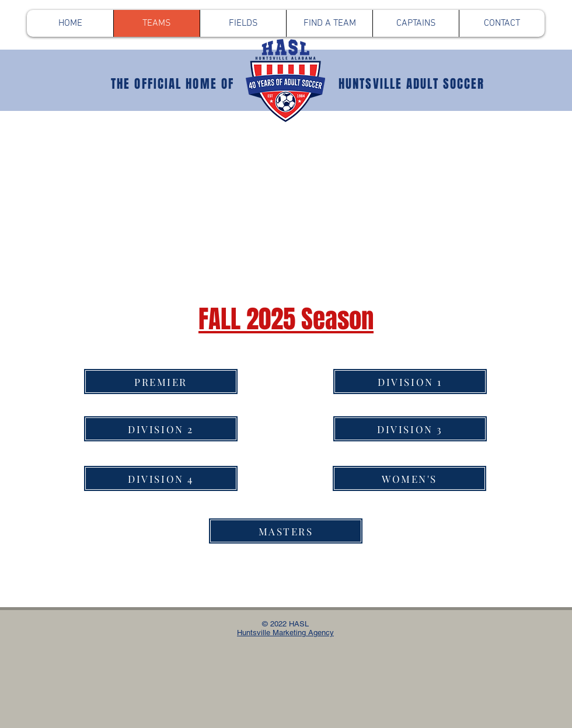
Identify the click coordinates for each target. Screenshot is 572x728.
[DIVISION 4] (161, 478)
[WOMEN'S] (409, 478)
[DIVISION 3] (410, 429)
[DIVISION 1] (410, 382)
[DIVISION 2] (161, 429)
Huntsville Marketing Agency (285, 633)
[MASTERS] (286, 531)
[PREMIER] (161, 382)
